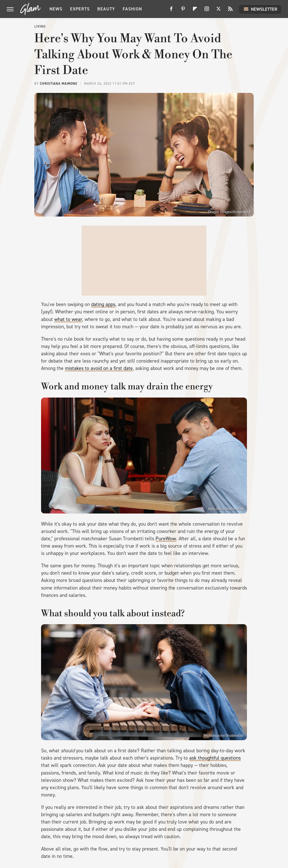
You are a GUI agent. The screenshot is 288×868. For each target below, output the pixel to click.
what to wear (68, 319)
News (56, 9)
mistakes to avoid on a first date (99, 368)
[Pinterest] (183, 11)
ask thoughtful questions (215, 758)
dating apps (103, 304)
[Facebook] (171, 11)
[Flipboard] (195, 11)
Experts (80, 9)
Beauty (106, 9)
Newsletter (260, 9)
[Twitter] (219, 11)
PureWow (166, 539)
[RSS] (230, 11)
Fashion (132, 9)
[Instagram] (207, 11)
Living (40, 26)
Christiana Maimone (59, 84)
